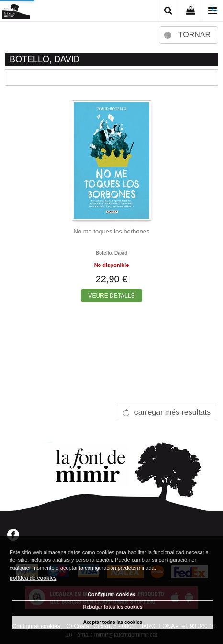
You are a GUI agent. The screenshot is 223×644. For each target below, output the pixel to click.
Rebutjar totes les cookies (113, 607)
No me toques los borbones (112, 231)
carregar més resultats (173, 412)
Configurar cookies (111, 594)
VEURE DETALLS (111, 296)
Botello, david (112, 253)
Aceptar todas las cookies (113, 622)
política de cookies (33, 578)
